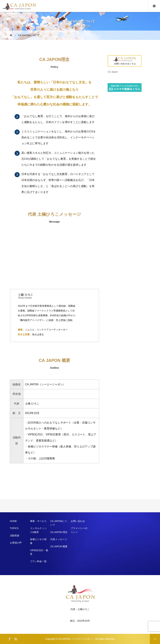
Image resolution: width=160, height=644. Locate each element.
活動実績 (15, 536)
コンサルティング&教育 (38, 530)
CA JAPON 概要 (59, 546)
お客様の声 (16, 543)
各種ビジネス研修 (38, 541)
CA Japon (113, 72)
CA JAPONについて (59, 523)
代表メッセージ (59, 539)
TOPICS (14, 528)
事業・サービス (38, 521)
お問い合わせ (78, 521)
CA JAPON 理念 (59, 532)
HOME (13, 521)
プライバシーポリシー (79, 530)
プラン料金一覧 (38, 561)
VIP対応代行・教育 (39, 552)
